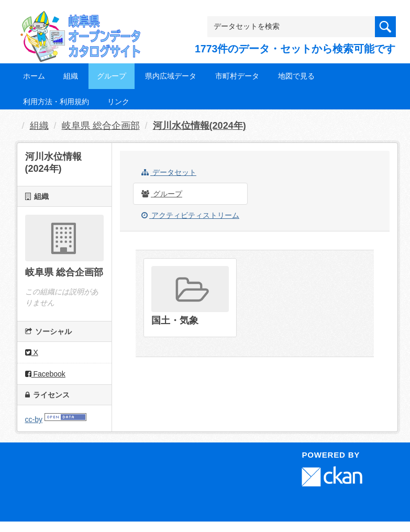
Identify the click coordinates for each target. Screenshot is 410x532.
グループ (112, 76)
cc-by (34, 419)
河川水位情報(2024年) (200, 126)
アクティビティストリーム (190, 215)
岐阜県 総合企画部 (101, 126)
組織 (71, 76)
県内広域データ (171, 76)
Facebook (45, 374)
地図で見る (296, 76)
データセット (169, 172)
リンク (118, 102)
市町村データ (237, 76)
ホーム (34, 76)
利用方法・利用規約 (56, 102)
